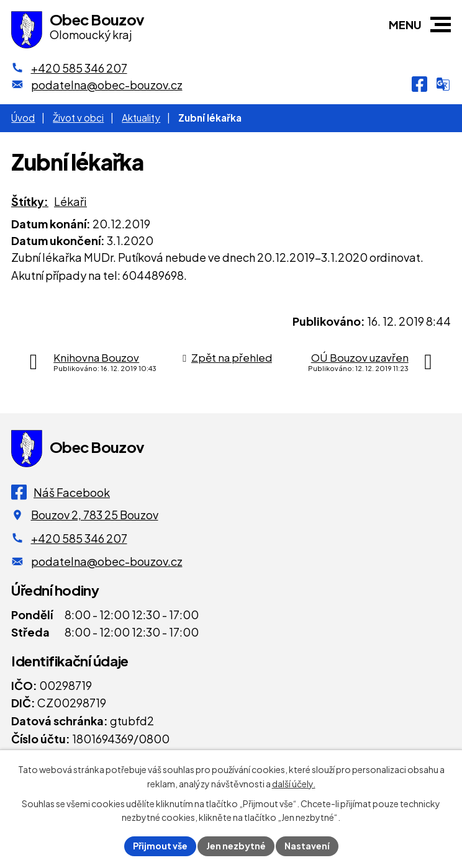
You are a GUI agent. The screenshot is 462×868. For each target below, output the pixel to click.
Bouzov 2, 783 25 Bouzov (95, 515)
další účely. (294, 784)
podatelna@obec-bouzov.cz (107, 561)
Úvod (23, 118)
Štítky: (30, 201)
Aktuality (141, 118)
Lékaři (70, 201)
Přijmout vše (160, 846)
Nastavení (307, 846)
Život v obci (78, 118)
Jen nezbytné (236, 846)
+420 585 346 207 (79, 538)
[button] (441, 25)
